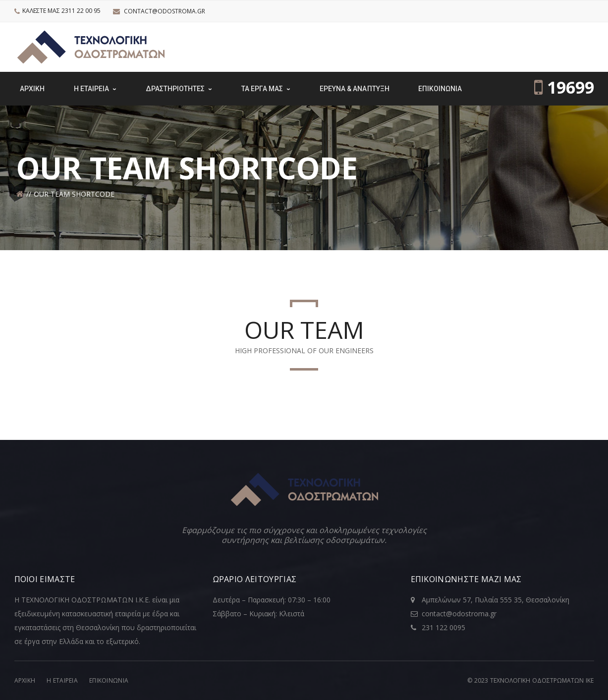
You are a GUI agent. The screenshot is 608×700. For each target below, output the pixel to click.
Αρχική (25, 680)
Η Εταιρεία (62, 680)
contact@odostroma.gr (165, 11)
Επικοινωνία (109, 680)
